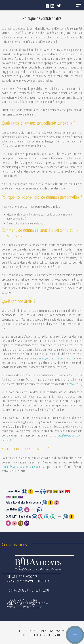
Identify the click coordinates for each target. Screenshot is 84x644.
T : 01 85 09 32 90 (18, 590)
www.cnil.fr (75, 384)
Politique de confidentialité (42, 635)
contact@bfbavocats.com (28, 604)
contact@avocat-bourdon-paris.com (56, 358)
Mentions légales (53, 631)
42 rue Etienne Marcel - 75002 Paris (28, 581)
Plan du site (27, 631)
